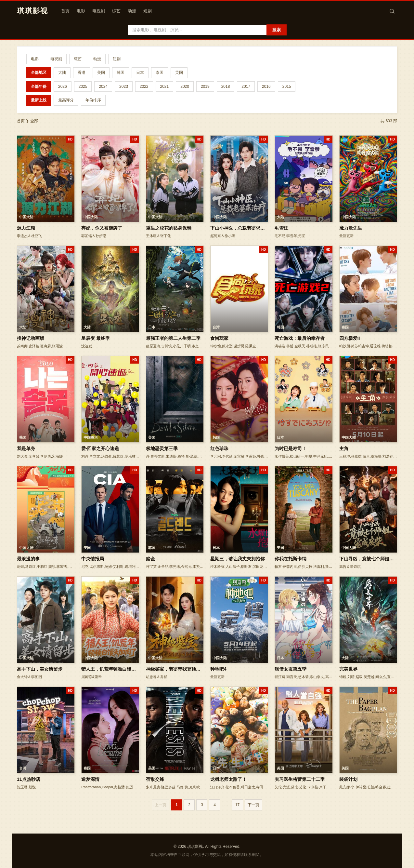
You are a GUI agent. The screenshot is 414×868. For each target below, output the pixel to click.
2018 (226, 87)
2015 (287, 87)
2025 (83, 87)
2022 (144, 87)
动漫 (132, 11)
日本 (140, 73)
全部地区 (39, 73)
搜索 (277, 30)
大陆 (62, 73)
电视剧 (99, 11)
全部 (34, 121)
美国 (101, 73)
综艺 (116, 11)
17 (237, 805)
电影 (81, 11)
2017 (246, 87)
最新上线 (39, 100)
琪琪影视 (32, 11)
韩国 (121, 73)
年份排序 (93, 100)
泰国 (160, 73)
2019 (205, 87)
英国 (179, 73)
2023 (124, 87)
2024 (103, 87)
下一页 (253, 805)
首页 (65, 11)
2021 (165, 87)
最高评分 (66, 100)
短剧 (148, 11)
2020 (185, 87)
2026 (63, 87)
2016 (266, 87)
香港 (82, 73)
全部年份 (39, 87)
